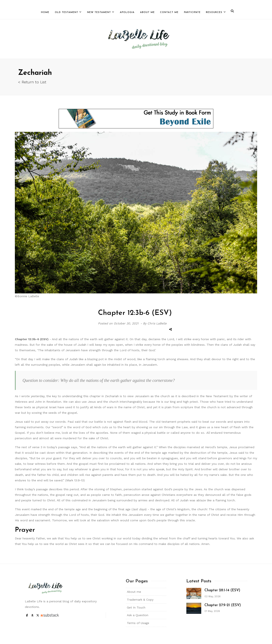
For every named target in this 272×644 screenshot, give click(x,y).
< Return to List (32, 82)
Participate (192, 12)
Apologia (127, 12)
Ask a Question (138, 615)
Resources (214, 12)
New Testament (99, 12)
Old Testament (67, 12)
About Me (147, 12)
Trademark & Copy (140, 600)
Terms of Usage (138, 623)
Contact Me (169, 12)
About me (134, 592)
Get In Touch (136, 607)
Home (45, 12)
